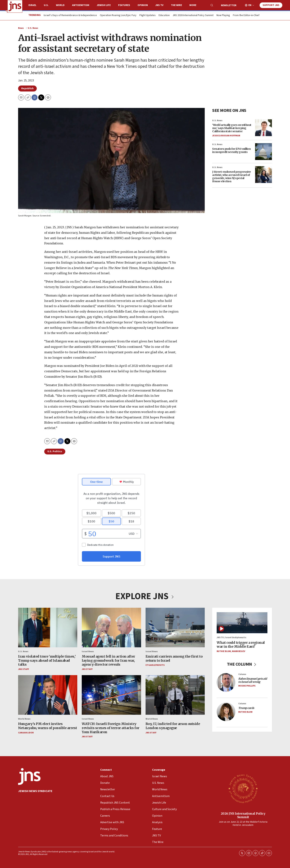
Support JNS (271, 5)
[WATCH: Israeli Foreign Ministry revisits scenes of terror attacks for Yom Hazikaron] (111, 695)
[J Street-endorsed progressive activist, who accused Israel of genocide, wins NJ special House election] (264, 175)
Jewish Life (104, 5)
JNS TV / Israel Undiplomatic (231, 638)
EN (250, 5)
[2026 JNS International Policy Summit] (243, 788)
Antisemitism (81, 5)
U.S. (46, 5)
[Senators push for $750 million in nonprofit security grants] (264, 152)
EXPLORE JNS (145, 596)
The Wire (176, 5)
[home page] (15, 6)
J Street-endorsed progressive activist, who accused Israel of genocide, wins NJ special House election (232, 176)
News (21, 28)
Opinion (143, 5)
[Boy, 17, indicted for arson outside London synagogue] (175, 695)
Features (124, 5)
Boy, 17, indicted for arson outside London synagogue (173, 726)
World (60, 5)
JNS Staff (24, 669)
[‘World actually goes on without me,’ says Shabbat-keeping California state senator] (264, 128)
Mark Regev (239, 651)
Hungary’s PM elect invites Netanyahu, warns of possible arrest (48, 726)
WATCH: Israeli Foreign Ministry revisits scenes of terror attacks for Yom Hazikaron (111, 728)
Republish (27, 88)
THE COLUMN (242, 664)
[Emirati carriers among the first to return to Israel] (175, 628)
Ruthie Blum (224, 651)
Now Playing (223, 15)
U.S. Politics (55, 451)
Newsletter (229, 5)
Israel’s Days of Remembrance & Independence (70, 15)
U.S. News (33, 28)
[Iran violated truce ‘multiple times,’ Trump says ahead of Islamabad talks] (48, 628)
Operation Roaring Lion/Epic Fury (118, 15)
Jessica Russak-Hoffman (226, 135)
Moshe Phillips (247, 686)
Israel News (88, 652)
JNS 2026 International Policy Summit (193, 15)
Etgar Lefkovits (155, 665)
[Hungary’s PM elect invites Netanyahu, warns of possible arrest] (48, 695)
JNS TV (159, 5)
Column (242, 674)
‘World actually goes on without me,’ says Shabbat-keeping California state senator (232, 128)
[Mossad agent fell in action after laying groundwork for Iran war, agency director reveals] (111, 628)
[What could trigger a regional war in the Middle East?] (242, 623)
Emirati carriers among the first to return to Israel (174, 658)
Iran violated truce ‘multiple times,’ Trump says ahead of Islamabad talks (47, 660)
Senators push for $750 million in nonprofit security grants (231, 150)
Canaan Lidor (26, 733)
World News (24, 719)
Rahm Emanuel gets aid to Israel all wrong (253, 680)
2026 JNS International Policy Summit (243, 815)
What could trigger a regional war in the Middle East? (241, 645)
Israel (32, 5)
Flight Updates (148, 15)
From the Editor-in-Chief (246, 15)
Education (164, 15)
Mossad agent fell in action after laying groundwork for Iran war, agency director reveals (108, 660)
